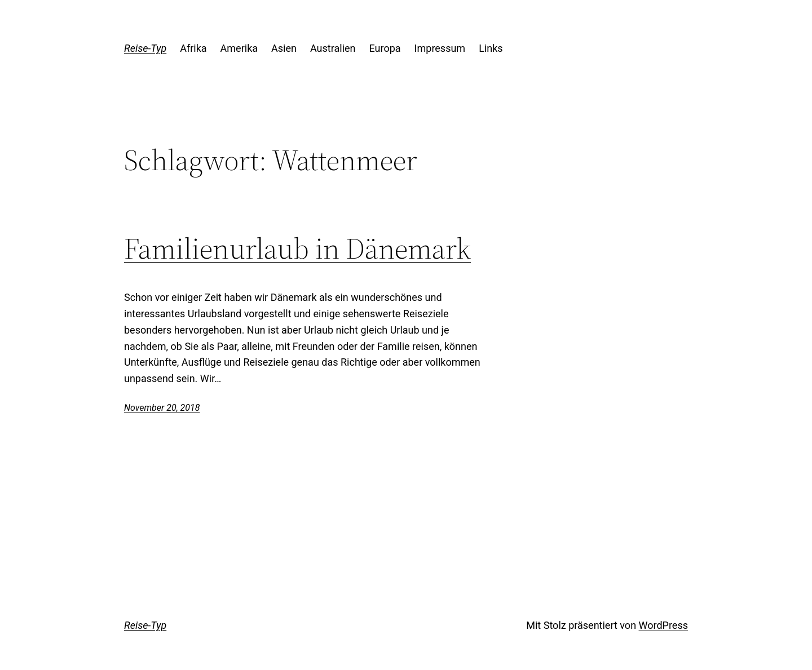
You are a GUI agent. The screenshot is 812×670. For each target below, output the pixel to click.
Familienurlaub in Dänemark (297, 249)
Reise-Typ (145, 48)
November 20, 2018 (162, 408)
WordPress (663, 625)
